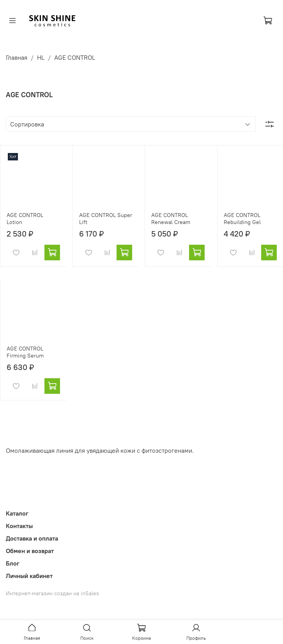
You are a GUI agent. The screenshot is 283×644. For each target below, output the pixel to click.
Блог (13, 563)
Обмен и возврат (30, 551)
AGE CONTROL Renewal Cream (171, 219)
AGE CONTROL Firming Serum (25, 352)
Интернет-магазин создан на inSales (52, 593)
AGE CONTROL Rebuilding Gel (242, 219)
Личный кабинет (29, 576)
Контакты (19, 526)
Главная (17, 57)
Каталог (17, 513)
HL (41, 57)
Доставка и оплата (32, 538)
